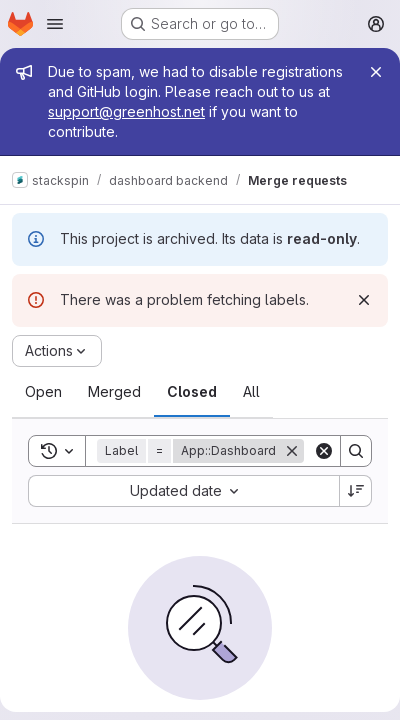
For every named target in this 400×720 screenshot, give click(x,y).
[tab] (43, 392)
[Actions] (57, 351)
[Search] (356, 451)
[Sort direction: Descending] (356, 491)
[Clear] (324, 451)
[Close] (376, 72)
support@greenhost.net (126, 111)
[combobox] (183, 491)
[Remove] (292, 451)
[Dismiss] (364, 300)
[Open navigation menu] (55, 24)
